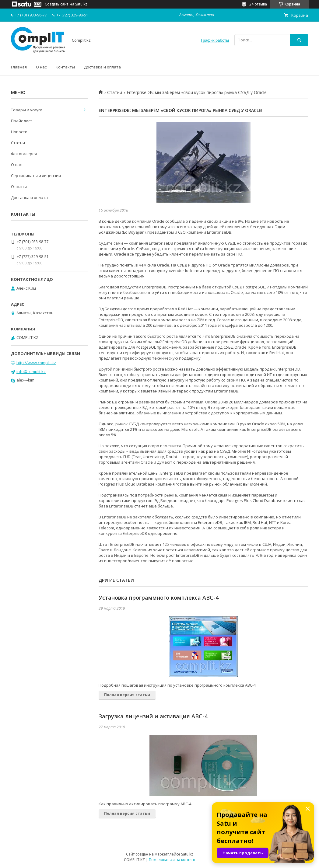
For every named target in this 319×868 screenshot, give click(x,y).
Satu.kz (187, 854)
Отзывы (19, 186)
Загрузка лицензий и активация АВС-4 (153, 716)
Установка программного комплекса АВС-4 (159, 598)
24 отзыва (258, 4)
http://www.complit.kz (36, 363)
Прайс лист (22, 121)
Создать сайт (56, 4)
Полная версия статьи (127, 695)
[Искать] (299, 40)
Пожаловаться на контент (172, 860)
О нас (41, 67)
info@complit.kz (31, 371)
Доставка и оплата (102, 67)
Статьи (115, 92)
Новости (19, 132)
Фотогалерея (24, 154)
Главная (19, 67)
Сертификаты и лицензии (36, 176)
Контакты (65, 67)
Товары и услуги (27, 110)
